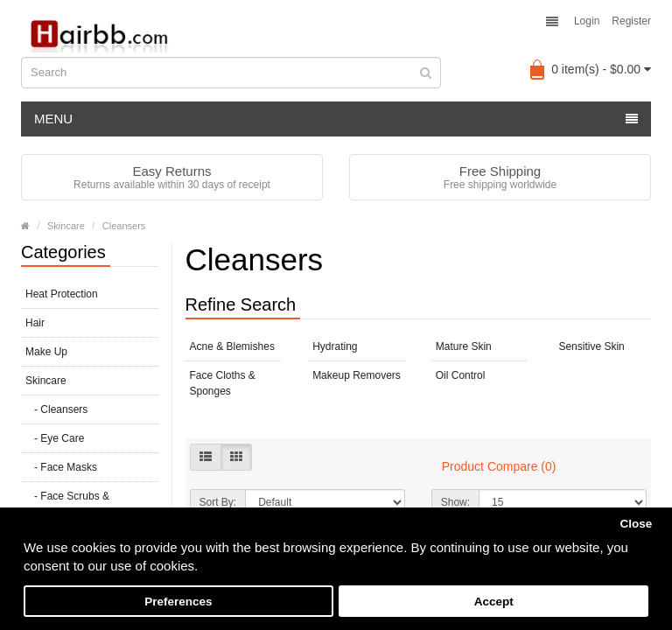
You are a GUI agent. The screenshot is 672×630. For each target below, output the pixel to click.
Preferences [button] (178, 602)
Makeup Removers (357, 375)
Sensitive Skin (591, 346)
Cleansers (124, 226)
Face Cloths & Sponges (223, 383)
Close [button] (636, 524)
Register (631, 21)
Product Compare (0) (499, 466)
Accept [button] (494, 602)
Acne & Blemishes (232, 346)
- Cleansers (56, 409)
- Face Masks (61, 467)
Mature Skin (464, 346)
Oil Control (461, 375)
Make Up (46, 352)
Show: (455, 502)
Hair (35, 323)
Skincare (66, 226)
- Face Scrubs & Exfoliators (67, 504)
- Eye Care (55, 438)
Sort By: (218, 502)
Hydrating (335, 346)
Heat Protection (62, 294)
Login (587, 21)
